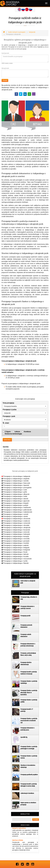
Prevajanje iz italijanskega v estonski (16, 532)
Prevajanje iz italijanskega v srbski (16, 516)
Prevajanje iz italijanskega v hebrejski (17, 534)
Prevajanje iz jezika (10, 409)
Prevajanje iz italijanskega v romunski (17, 523)
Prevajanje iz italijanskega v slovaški (16, 525)
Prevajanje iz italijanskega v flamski (16, 563)
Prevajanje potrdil (25, 616)
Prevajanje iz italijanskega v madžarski (17, 507)
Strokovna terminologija (13, 434)
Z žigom (8, 432)
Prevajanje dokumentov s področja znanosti (27, 607)
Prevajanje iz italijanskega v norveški (16, 539)
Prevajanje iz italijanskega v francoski (17, 483)
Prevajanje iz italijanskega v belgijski (16, 547)
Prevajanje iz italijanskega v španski (16, 485)
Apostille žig (24, 737)
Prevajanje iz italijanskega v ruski (15, 490)
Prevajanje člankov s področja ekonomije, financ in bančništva (29, 692)
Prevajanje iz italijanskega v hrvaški (16, 556)
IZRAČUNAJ (7, 440)
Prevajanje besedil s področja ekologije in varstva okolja (29, 785)
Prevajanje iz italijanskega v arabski (16, 545)
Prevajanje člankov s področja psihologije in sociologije (29, 748)
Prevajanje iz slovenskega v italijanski (17, 476)
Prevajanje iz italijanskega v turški (15, 561)
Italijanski (5, 53)
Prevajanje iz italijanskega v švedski (16, 543)
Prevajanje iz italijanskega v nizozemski (17, 559)
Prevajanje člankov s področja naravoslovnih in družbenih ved (29, 721)
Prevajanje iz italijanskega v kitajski (16, 503)
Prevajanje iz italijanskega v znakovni (17, 521)
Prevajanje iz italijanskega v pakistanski (17, 510)
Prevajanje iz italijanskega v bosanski (17, 530)
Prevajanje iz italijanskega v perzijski (16, 541)
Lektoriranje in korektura (27, 793)
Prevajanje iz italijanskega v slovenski (17, 519)
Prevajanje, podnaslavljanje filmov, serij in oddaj (28, 654)
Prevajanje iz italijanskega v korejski (16, 536)
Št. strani (6, 423)
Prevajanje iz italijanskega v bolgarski (17, 550)
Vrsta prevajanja (8, 403)
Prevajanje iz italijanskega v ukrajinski (17, 527)
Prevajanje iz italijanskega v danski (16, 499)
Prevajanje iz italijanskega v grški (15, 492)
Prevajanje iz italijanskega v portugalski (17, 487)
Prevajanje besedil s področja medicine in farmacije (29, 673)
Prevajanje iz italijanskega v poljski (16, 505)
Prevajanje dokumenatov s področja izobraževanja (28, 645)
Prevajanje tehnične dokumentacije (26, 663)
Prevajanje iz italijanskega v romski (16, 514)
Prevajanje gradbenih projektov (29, 775)
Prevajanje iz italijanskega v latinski (16, 554)
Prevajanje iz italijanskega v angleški (16, 479)
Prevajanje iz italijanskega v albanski (16, 494)
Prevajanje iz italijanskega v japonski (16, 501)
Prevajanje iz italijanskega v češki (15, 496)
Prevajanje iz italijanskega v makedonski (18, 512)
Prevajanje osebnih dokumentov (26, 635)
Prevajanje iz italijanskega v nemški (16, 481)
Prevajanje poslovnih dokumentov (26, 626)
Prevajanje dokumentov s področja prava (27, 729)
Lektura (17, 432)
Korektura (27, 432)
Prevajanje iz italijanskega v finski (15, 552)
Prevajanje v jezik (9, 416)
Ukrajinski (5, 68)
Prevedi (5, 80)
